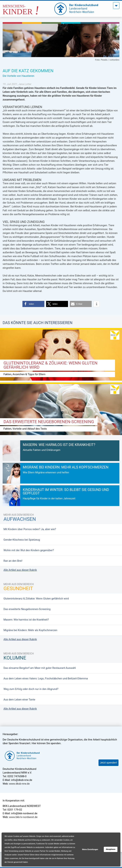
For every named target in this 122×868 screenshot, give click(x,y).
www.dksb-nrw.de (19, 784)
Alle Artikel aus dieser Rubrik (20, 570)
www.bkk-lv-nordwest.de (23, 817)
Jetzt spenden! (109, 763)
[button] (33, 304)
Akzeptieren (111, 849)
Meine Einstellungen (90, 849)
